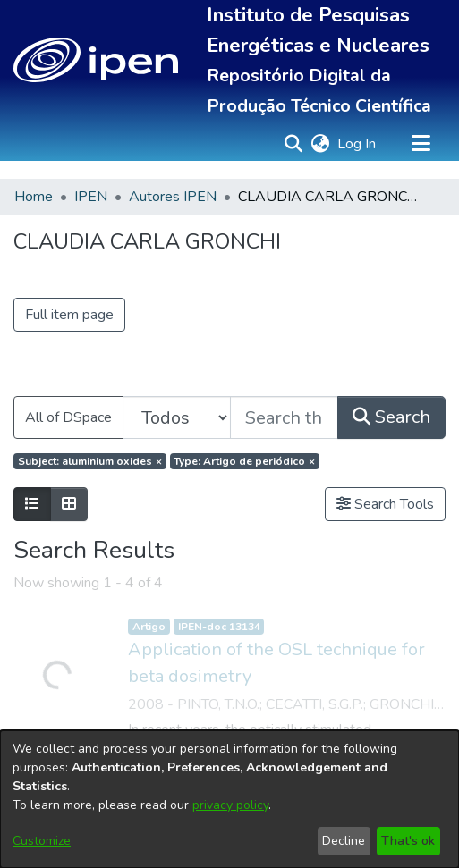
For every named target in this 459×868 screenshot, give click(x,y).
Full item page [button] (69, 315)
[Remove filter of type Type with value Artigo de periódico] (245, 461)
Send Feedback (393, 594)
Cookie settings (67, 594)
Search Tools (385, 504)
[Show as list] (32, 504)
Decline (344, 841)
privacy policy (230, 805)
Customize (42, 841)
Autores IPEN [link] (173, 197)
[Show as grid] (69, 504)
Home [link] (34, 197)
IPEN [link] (91, 197)
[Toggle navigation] (421, 144)
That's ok (408, 841)
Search (391, 417)
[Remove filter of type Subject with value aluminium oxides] (90, 461)
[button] (96, 60)
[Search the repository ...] (284, 417)
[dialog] (229, 799)
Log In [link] (357, 144)
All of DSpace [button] (68, 417)
